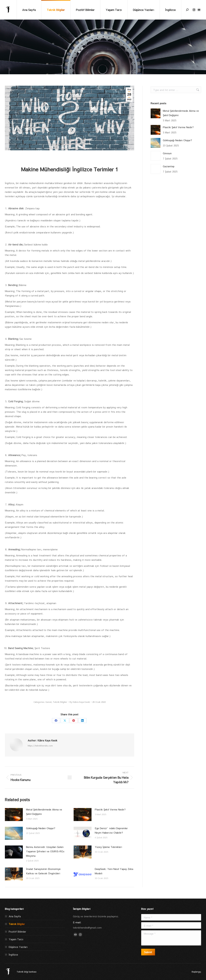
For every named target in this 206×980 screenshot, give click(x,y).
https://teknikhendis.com (40, 746)
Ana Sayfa (15, 916)
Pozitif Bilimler (17, 932)
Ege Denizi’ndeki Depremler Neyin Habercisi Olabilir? (111, 830)
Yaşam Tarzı (16, 939)
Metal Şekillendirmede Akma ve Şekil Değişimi (44, 812)
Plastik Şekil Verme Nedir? (110, 809)
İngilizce (13, 955)
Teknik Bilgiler (60, 702)
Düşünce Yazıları (18, 947)
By (80, 702)
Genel (48, 702)
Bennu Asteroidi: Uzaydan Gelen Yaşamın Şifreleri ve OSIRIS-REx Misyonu (45, 851)
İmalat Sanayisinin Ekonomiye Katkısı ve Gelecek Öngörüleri (43, 871)
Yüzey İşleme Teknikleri (108, 847)
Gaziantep (169, 166)
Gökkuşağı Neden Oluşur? (41, 828)
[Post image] (14, 815)
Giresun (167, 153)
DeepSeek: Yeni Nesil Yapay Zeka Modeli (114, 871)
